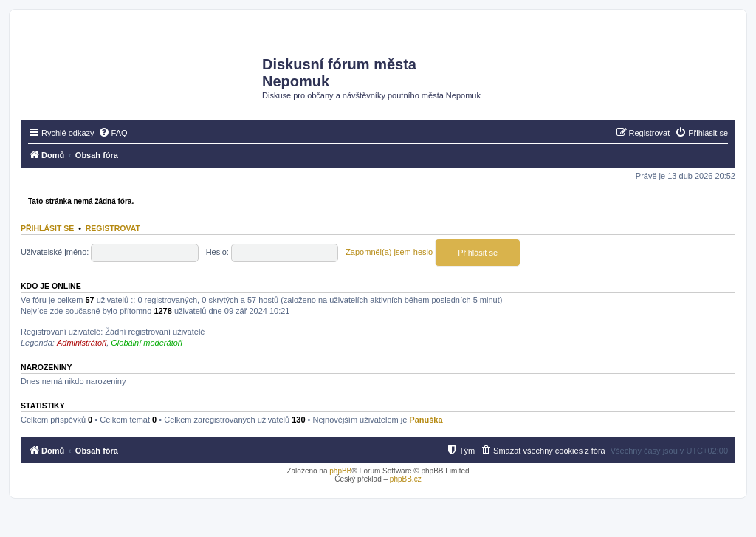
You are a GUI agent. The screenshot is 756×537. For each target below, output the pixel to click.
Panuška (426, 420)
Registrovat (113, 228)
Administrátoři (82, 343)
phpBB (340, 471)
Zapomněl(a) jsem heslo (389, 252)
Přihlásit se (47, 228)
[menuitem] (113, 133)
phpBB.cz (406, 479)
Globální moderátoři (147, 343)
